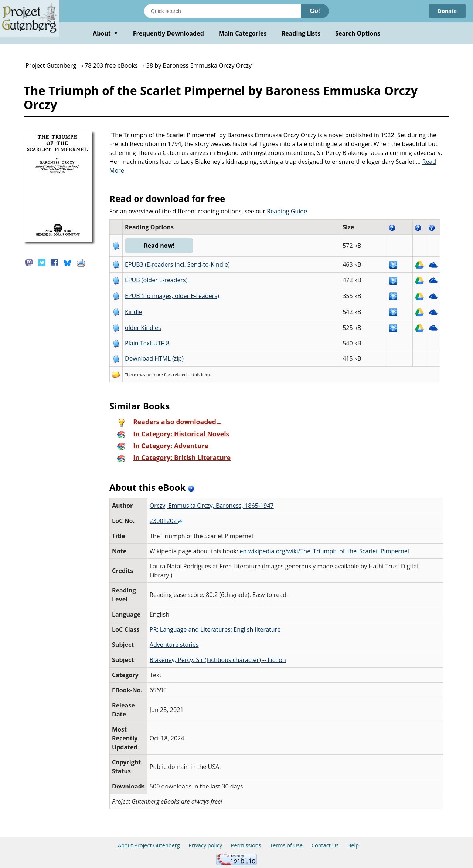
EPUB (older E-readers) (156, 280)
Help (353, 845)
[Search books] (222, 11)
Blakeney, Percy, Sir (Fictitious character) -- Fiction (218, 660)
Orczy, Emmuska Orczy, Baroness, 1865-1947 (212, 506)
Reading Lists (301, 33)
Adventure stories (174, 645)
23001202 (166, 521)
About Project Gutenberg (149, 845)
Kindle (134, 312)
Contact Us (325, 845)
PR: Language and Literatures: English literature (215, 629)
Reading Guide (287, 211)
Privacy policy (205, 845)
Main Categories (243, 33)
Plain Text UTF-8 (147, 343)
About (106, 33)
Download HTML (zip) (154, 358)
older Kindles (143, 328)
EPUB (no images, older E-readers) (172, 296)
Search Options (358, 33)
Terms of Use (286, 845)
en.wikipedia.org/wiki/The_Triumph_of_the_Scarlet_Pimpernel (324, 551)
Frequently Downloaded (169, 33)
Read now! (159, 246)
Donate (447, 11)
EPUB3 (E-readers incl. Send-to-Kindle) (177, 264)
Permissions (246, 845)
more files (162, 374)
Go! (315, 11)
